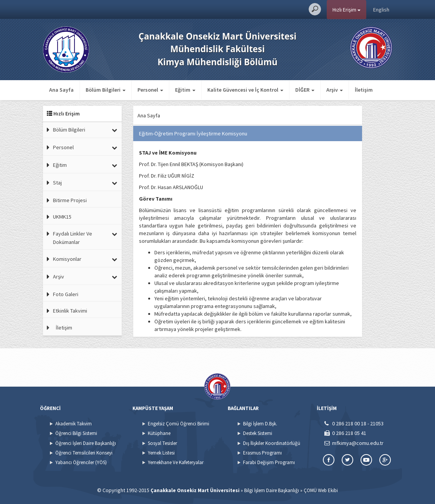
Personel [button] (150, 90)
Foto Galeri (66, 294)
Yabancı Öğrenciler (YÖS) (81, 462)
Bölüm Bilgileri (69, 130)
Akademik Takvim (74, 424)
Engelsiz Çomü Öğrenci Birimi (179, 424)
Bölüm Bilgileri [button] (106, 90)
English (381, 10)
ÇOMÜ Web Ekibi (321, 490)
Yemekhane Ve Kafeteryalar (176, 462)
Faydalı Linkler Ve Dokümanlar (73, 238)
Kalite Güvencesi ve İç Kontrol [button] (245, 90)
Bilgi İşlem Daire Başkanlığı (272, 490)
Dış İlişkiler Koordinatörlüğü (272, 443)
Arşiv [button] (335, 90)
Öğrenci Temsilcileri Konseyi (84, 453)
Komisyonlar (67, 259)
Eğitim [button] (185, 90)
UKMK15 (62, 217)
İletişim (364, 90)
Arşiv (59, 277)
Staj (57, 183)
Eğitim (60, 165)
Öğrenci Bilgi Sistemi (76, 433)
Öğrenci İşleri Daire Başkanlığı (86, 443)
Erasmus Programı (262, 453)
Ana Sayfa (61, 90)
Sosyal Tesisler (162, 443)
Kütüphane (159, 433)
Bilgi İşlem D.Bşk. (260, 424)
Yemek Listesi (161, 453)
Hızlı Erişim (347, 10)
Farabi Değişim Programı (269, 462)
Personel (63, 147)
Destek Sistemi (258, 433)
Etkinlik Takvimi (70, 311)
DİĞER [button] (305, 90)
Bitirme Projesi (70, 200)
